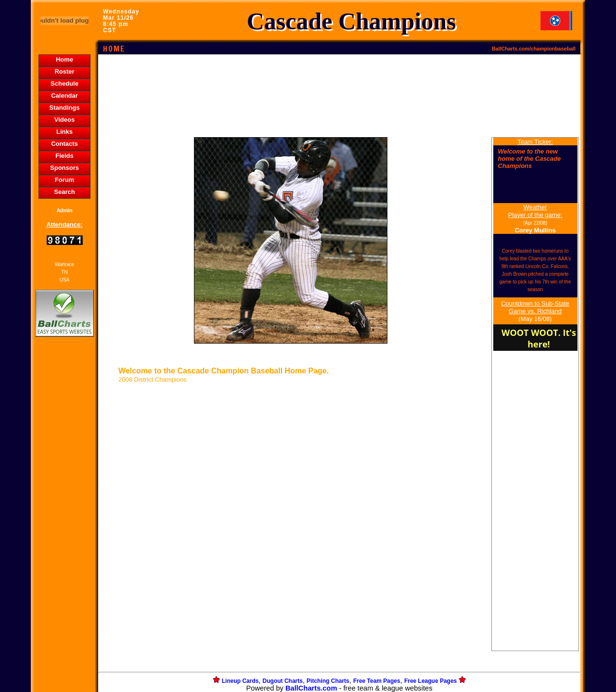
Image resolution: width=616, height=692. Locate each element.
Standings (65, 108)
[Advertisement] (64, 505)
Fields (64, 156)
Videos (64, 120)
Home (64, 59)
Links (64, 132)
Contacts (64, 144)
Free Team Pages (377, 681)
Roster (64, 71)
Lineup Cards (240, 681)
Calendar (64, 96)
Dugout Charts (283, 681)
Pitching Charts (328, 681)
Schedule (64, 83)
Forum (64, 180)
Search (64, 192)
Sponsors (64, 168)
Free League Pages (430, 681)
